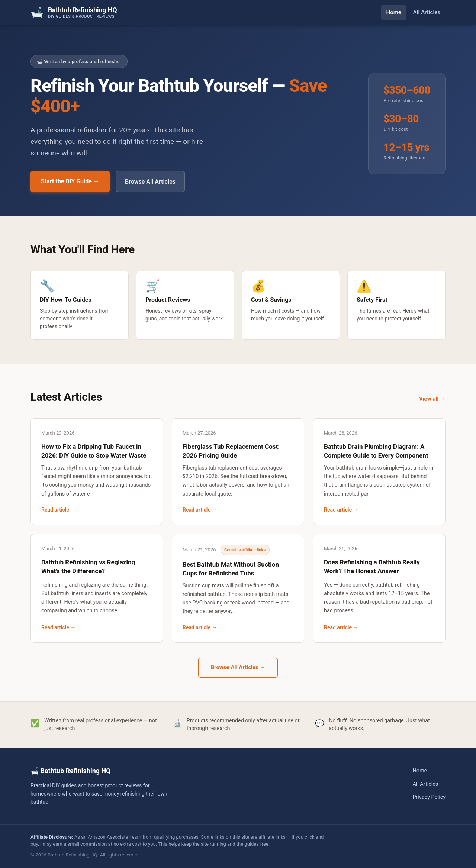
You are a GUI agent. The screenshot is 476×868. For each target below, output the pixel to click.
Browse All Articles (150, 182)
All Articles (427, 12)
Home (394, 12)
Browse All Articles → (238, 667)
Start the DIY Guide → (70, 181)
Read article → (59, 510)
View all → (432, 399)
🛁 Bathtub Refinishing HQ (71, 771)
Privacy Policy (429, 797)
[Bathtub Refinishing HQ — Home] (74, 12)
